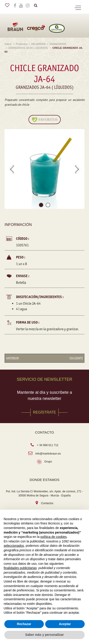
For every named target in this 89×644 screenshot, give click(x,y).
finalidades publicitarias (20, 568)
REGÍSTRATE (44, 412)
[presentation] (11, 169)
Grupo (48, 462)
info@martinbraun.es (48, 454)
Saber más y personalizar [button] (45, 635)
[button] (41, 206)
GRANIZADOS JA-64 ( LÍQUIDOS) (29, 48)
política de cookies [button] (54, 537)
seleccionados (14, 546)
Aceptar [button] (65, 624)
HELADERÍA (38, 44)
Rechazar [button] (24, 624)
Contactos (47, 503)
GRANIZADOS (58, 44)
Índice (8, 44)
